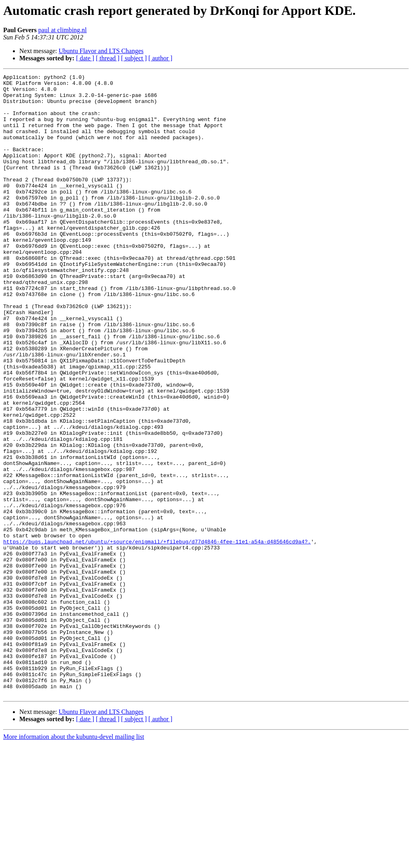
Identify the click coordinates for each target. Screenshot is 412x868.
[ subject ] (134, 58)
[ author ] (161, 58)
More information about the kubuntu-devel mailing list (74, 861)
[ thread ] (108, 58)
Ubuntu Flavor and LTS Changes (101, 51)
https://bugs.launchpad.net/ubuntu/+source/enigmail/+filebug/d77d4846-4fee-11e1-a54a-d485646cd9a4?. (157, 636)
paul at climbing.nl (62, 30)
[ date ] (85, 58)
